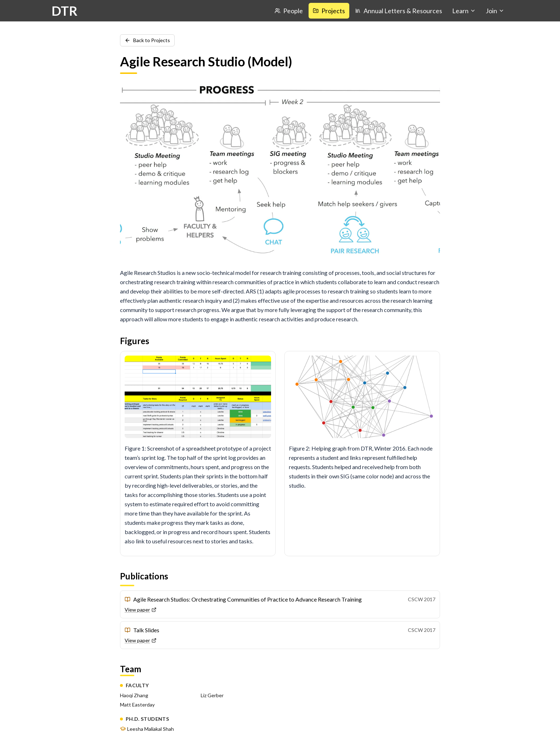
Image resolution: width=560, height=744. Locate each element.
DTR (64, 11)
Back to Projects (147, 40)
